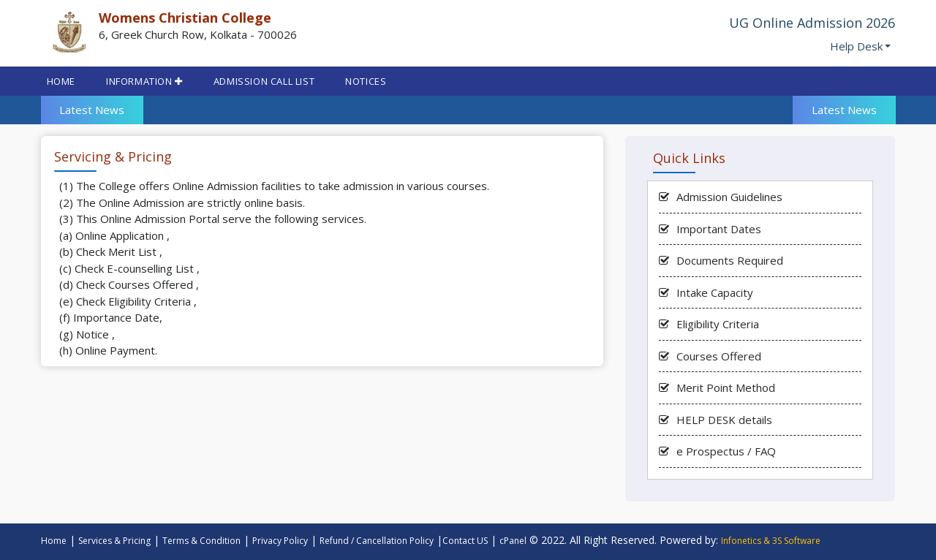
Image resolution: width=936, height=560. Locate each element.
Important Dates (719, 229)
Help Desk (856, 46)
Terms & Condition (201, 541)
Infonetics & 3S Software (771, 541)
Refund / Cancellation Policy (377, 541)
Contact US (465, 541)
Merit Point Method (726, 387)
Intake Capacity (715, 292)
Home (61, 81)
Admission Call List (264, 81)
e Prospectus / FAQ (726, 451)
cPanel (513, 541)
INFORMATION (144, 81)
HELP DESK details (724, 420)
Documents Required (730, 260)
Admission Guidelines (729, 197)
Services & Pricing (114, 541)
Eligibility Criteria (718, 324)
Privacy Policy (280, 541)
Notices (366, 81)
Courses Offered (719, 356)
